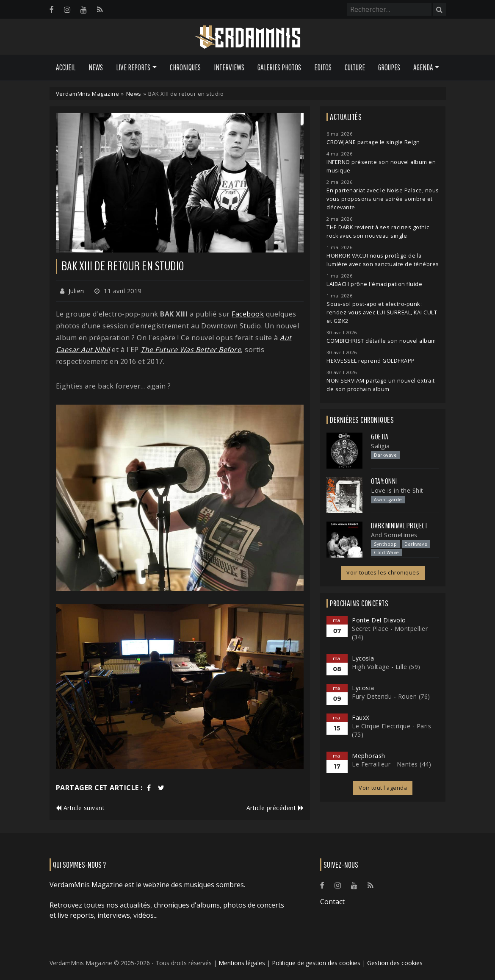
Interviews (229, 67)
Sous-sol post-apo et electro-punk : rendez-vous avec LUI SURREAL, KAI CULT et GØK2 (382, 312)
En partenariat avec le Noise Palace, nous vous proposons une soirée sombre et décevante (383, 199)
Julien (76, 291)
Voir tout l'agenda (383, 788)
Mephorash (369, 756)
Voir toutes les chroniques (383, 573)
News (96, 67)
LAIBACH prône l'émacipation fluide (374, 284)
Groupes (389, 67)
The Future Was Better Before (191, 350)
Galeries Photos (279, 67)
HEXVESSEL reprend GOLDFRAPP (371, 361)
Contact (332, 902)
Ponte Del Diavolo (379, 620)
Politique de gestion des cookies (316, 963)
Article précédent (275, 808)
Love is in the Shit (397, 490)
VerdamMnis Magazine (88, 94)
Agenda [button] (423, 67)
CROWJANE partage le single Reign (373, 142)
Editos (323, 67)
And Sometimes (394, 535)
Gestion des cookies (395, 963)
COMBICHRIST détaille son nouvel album (381, 341)
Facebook (248, 314)
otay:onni (384, 481)
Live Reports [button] (133, 67)
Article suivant (80, 808)
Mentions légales (242, 963)
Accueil (66, 67)
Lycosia (363, 658)
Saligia (380, 446)
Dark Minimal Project (399, 526)
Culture (355, 67)
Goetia (380, 437)
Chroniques (185, 67)
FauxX (361, 718)
